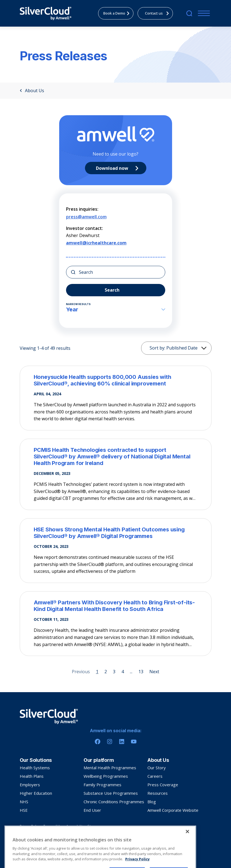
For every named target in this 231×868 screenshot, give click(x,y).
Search (112, 290)
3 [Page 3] (114, 672)
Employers (30, 785)
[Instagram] (110, 742)
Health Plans (32, 776)
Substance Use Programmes (111, 793)
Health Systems (35, 768)
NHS (24, 802)
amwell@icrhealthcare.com (96, 243)
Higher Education (36, 793)
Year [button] (116, 309)
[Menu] (203, 13)
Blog (152, 802)
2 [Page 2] (106, 672)
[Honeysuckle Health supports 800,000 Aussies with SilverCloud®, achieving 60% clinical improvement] (116, 380)
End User (92, 810)
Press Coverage (163, 785)
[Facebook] (98, 742)
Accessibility (75, 826)
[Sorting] (176, 348)
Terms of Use (53, 826)
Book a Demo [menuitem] (118, 13)
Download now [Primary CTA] (119, 168)
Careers (155, 776)
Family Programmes (102, 785)
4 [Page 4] (123, 672)
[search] (189, 13)
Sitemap (93, 826)
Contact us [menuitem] (158, 13)
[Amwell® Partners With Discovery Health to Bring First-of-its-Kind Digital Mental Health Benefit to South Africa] (116, 606)
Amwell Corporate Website (173, 810)
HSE (24, 810)
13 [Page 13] (141, 672)
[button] (170, 301)
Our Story (157, 768)
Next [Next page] (154, 672)
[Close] (187, 854)
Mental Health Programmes (110, 768)
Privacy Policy (30, 826)
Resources (158, 793)
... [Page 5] (131, 672)
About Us (32, 91)
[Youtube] (134, 742)
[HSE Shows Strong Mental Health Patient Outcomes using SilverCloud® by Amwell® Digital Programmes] (116, 533)
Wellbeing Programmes (106, 776)
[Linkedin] (122, 742)
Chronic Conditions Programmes (114, 802)
